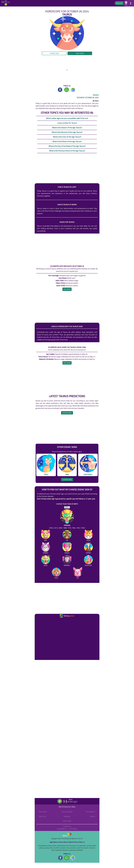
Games (93, 816)
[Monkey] (67, 561)
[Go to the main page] (6, 3)
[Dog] (56, 573)
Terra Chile (43, 812)
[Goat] (46, 561)
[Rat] (46, 536)
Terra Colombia (67, 812)
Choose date (67, 413)
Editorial (73, 829)
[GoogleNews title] (73, 90)
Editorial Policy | (74, 842)
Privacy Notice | (63, 842)
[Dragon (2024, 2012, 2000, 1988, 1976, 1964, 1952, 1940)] (67, 519)
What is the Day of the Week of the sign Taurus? (67, 146)
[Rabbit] (46, 548)
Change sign (54, 53)
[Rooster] (88, 561)
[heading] (67, 289)
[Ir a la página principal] (38, 620)
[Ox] (67, 536)
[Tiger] (88, 536)
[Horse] (88, 548)
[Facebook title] (60, 90)
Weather (67, 816)
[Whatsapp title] (67, 90)
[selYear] (67, 507)
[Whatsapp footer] (67, 858)
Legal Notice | (54, 842)
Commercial (62, 829)
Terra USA (43, 816)
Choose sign (67, 480)
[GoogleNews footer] (73, 858)
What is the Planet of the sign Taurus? (67, 141)
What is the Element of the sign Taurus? (67, 132)
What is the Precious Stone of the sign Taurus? (67, 151)
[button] (126, 3)
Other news (67, 821)
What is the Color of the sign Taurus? (67, 137)
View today (80, 53)
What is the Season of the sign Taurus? (67, 128)
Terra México (90, 812)
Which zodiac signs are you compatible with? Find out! (67, 118)
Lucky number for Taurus (67, 123)
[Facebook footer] (60, 858)
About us (82, 842)
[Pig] (78, 573)
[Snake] (67, 548)
